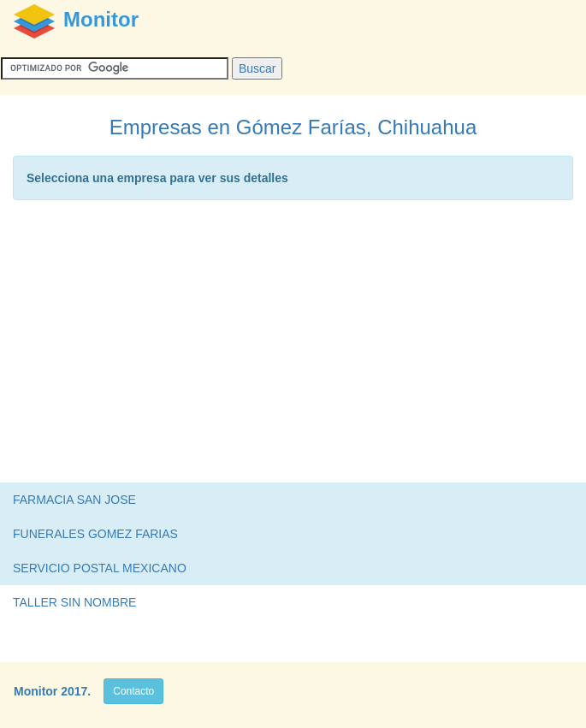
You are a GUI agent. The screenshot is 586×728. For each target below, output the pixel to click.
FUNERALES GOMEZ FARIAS (95, 534)
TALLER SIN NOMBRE (74, 602)
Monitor (36, 691)
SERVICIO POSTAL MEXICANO (100, 568)
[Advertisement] (293, 346)
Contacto (133, 691)
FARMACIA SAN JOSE (74, 500)
